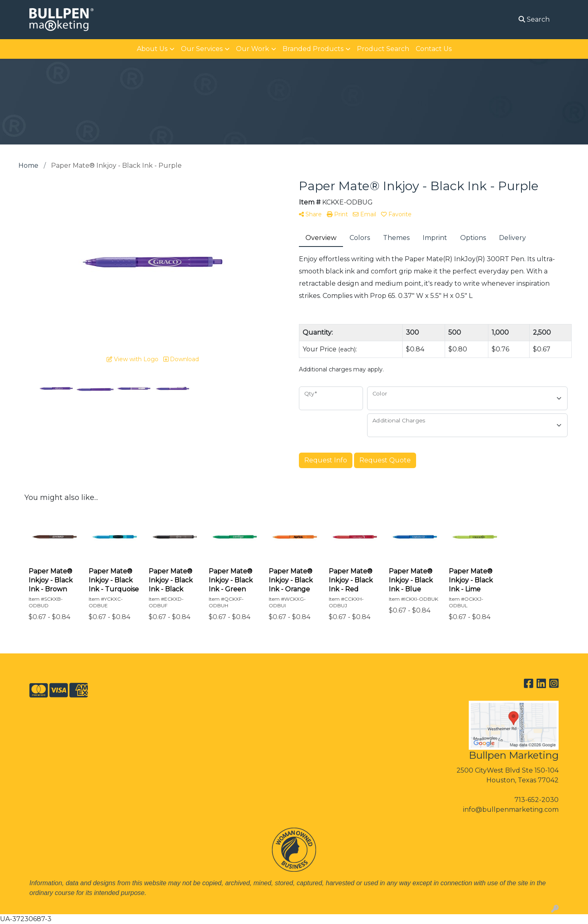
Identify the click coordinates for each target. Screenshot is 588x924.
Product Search (383, 49)
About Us (152, 49)
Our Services (202, 49)
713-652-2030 (537, 800)
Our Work (253, 49)
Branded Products (313, 49)
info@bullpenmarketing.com (511, 810)
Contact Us (434, 49)
